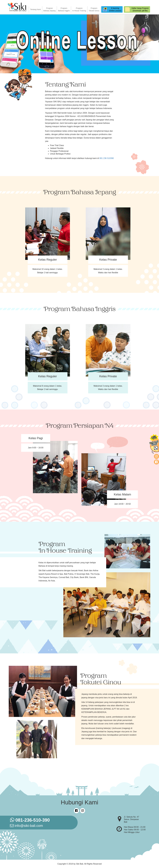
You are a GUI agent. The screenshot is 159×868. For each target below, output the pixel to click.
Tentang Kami (36, 9)
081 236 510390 (107, 158)
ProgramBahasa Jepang (50, 9)
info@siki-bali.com (26, 826)
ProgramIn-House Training (79, 9)
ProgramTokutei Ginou (94, 9)
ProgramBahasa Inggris (64, 9)
